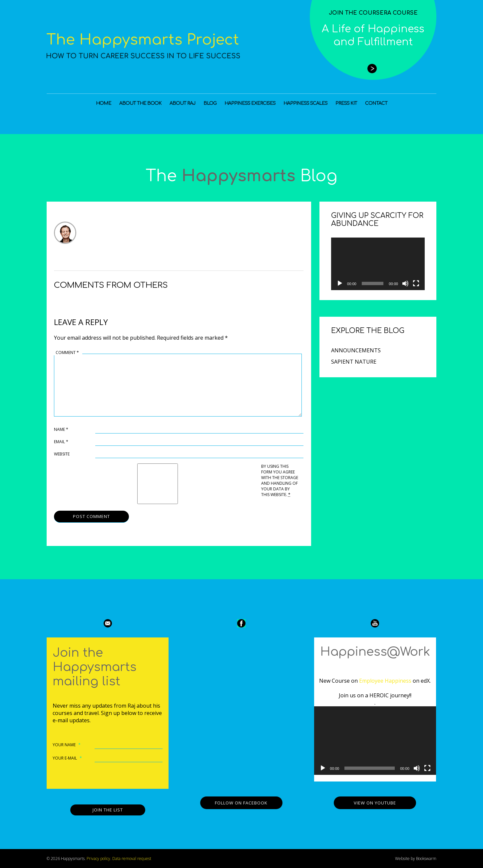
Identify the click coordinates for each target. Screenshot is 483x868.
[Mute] (405, 283)
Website (62, 454)
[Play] (340, 283)
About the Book (140, 103)
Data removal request (132, 859)
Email (61, 442)
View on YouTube (375, 803)
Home (104, 103)
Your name (67, 745)
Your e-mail (67, 758)
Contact (376, 103)
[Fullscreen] (416, 283)
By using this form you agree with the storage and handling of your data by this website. (280, 480)
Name (61, 429)
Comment (67, 352)
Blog (210, 103)
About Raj (183, 103)
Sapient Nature (354, 362)
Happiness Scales (305, 103)
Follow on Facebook (241, 803)
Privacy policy (98, 859)
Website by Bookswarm (416, 859)
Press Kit (346, 103)
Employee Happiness (385, 681)
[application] (378, 264)
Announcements (356, 350)
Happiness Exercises (250, 103)
